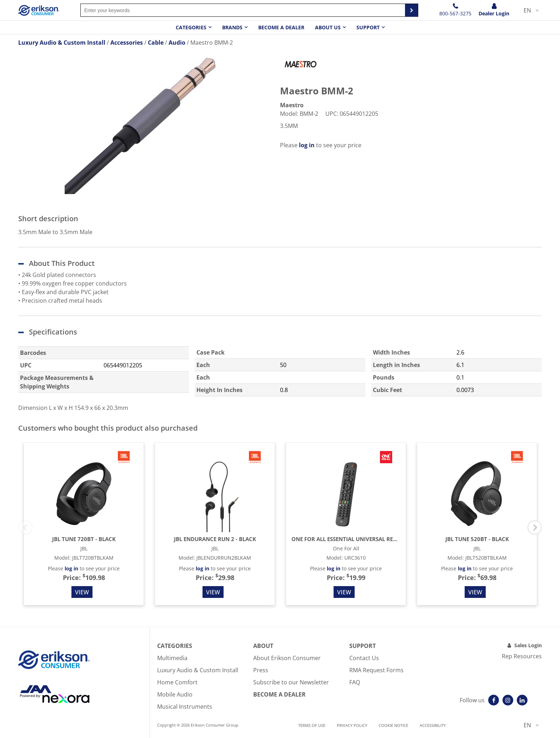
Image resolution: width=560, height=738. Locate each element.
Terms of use (312, 725)
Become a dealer (281, 27)
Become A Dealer (279, 694)
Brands (232, 27)
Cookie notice (393, 725)
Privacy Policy (352, 725)
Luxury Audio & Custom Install (198, 670)
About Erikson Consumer (287, 658)
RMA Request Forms (376, 670)
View (82, 592)
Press (261, 670)
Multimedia (172, 658)
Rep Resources (522, 656)
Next (535, 528)
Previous (25, 528)
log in (307, 145)
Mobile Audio (175, 694)
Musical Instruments (185, 707)
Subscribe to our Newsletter (291, 682)
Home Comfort (177, 682)
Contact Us (364, 658)
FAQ (355, 682)
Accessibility (433, 725)
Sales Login (528, 645)
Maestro (292, 105)
